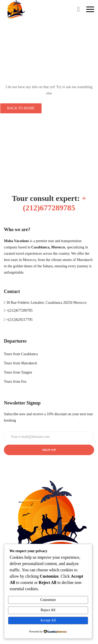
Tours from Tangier (18, 372)
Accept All (48, 620)
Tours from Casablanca (21, 354)
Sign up (49, 450)
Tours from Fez (15, 382)
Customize (48, 600)
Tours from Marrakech (21, 363)
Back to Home (21, 108)
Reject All (48, 610)
